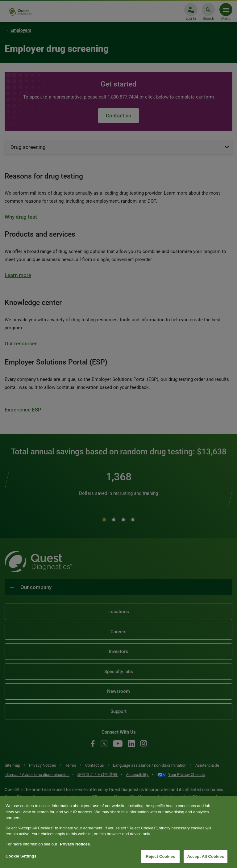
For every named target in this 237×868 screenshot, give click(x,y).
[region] (118, 832)
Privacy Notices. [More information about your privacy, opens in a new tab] (75, 844)
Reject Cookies (160, 856)
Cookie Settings (21, 856)
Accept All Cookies (206, 856)
